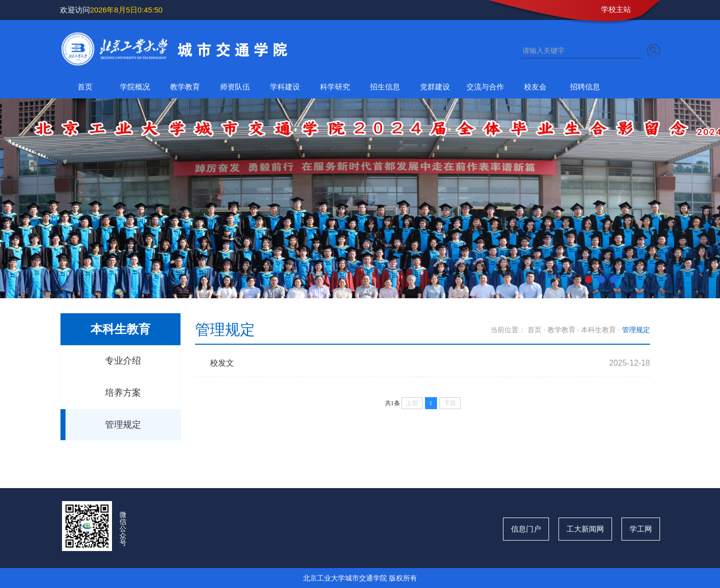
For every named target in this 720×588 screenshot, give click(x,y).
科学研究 (335, 87)
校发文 (222, 363)
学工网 (641, 529)
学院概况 (135, 87)
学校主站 (616, 9)
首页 (85, 87)
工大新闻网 (585, 529)
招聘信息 (585, 87)
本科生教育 (598, 330)
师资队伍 (235, 87)
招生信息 (385, 87)
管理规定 (123, 425)
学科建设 (285, 87)
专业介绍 (123, 361)
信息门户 (526, 529)
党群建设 (435, 87)
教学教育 (185, 87)
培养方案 (123, 393)
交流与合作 (485, 87)
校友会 (535, 87)
